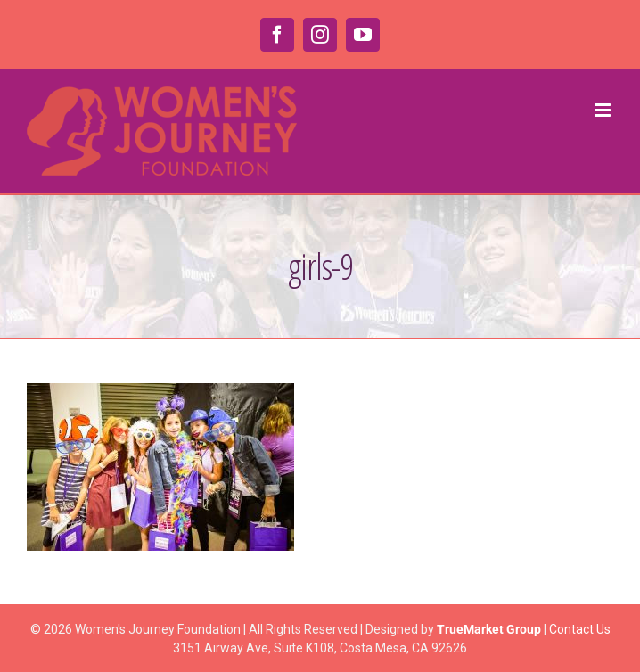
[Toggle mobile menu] (604, 110)
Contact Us (580, 629)
